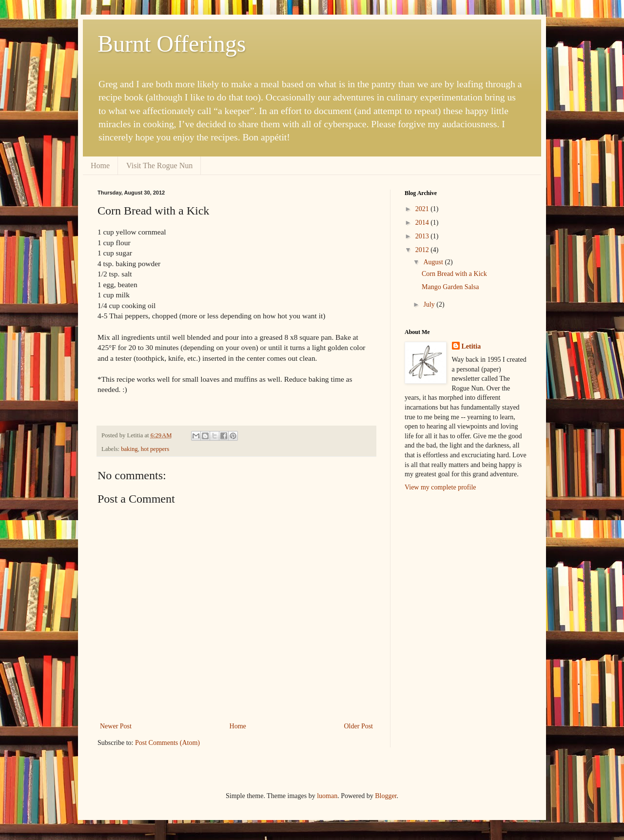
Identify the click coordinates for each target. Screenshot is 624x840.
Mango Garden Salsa (450, 287)
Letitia (471, 346)
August (434, 262)
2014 (423, 223)
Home (100, 166)
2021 (423, 209)
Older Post (359, 726)
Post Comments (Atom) (167, 743)
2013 (423, 236)
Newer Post (116, 726)
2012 (423, 250)
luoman (327, 796)
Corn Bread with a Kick (454, 274)
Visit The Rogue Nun (159, 166)
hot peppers (155, 449)
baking (129, 449)
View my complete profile (440, 487)
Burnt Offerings (172, 44)
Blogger (386, 796)
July (430, 304)
